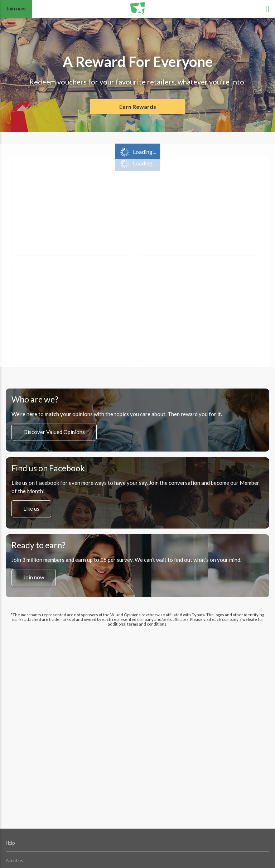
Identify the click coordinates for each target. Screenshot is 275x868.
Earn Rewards (138, 107)
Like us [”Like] (31, 509)
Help (10, 843)
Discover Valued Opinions (54, 432)
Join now (16, 8)
